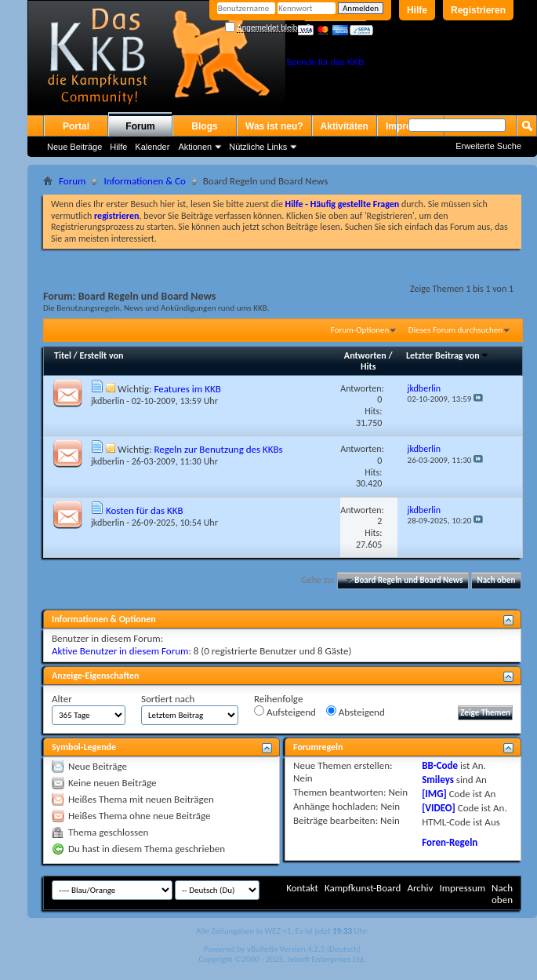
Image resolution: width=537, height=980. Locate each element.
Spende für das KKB (325, 62)
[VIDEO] (439, 808)
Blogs (204, 126)
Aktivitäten (345, 126)
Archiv (420, 888)
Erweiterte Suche (488, 146)
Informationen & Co (144, 181)
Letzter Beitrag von (448, 355)
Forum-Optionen (360, 330)
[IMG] (434, 794)
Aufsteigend (285, 712)
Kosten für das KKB (145, 510)
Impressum (462, 888)
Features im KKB (187, 389)
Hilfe (417, 10)
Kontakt (302, 888)
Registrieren (478, 10)
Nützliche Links (258, 147)
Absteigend (356, 712)
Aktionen (195, 147)
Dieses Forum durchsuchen (455, 330)
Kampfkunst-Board (363, 888)
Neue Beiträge (74, 147)
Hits (368, 366)
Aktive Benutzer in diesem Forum (120, 651)
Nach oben (496, 580)
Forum (140, 126)
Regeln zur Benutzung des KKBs (218, 449)
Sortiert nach (168, 699)
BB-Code (440, 765)
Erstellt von (101, 355)
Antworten (365, 355)
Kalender (152, 147)
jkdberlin (108, 401)
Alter (62, 699)
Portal (76, 126)
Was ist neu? (274, 126)
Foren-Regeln (450, 842)
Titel (63, 355)
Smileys (438, 780)
